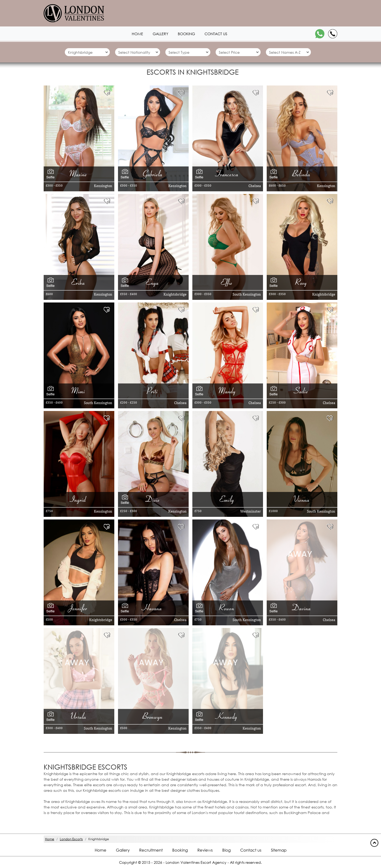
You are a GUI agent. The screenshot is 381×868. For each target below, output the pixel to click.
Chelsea (255, 186)
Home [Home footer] (101, 850)
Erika (79, 282)
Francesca (228, 174)
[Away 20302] (300, 553)
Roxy (302, 282)
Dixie (153, 499)
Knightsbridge (175, 294)
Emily (228, 499)
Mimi (79, 391)
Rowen (228, 608)
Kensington (103, 186)
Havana (153, 608)
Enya (153, 282)
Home (137, 34)
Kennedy (228, 716)
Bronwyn (153, 716)
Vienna (302, 499)
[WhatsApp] (320, 34)
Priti (153, 391)
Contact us (216, 34)
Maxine (79, 174)
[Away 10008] (225, 662)
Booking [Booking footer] (180, 850)
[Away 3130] (151, 662)
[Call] (333, 34)
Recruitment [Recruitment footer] (151, 850)
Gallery (160, 34)
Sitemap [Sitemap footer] (279, 850)
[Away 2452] (77, 662)
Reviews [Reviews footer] (205, 850)
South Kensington (247, 294)
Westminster (251, 511)
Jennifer (79, 608)
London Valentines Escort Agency (196, 863)
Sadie (302, 391)
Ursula (79, 716)
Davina (302, 608)
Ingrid (79, 499)
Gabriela (153, 174)
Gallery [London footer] (123, 850)
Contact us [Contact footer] (251, 850)
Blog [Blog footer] (226, 850)
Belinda (302, 174)
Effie (228, 282)
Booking (186, 34)
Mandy (228, 391)
